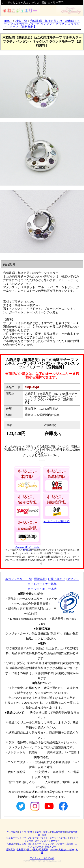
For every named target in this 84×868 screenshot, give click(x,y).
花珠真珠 (11, 850)
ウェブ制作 (12, 832)
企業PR (38, 832)
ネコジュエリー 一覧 (19, 579)
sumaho (53, 850)
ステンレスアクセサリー (47, 841)
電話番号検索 (58, 832)
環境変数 (44, 850)
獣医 (44, 835)
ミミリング (48, 844)
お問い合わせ (56, 579)
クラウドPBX (26, 832)
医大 (35, 850)
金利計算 (21, 850)
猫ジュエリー (34, 844)
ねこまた (22, 844)
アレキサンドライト (38, 838)
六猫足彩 (11, 844)
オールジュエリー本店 (42, 589)
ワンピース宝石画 (65, 844)
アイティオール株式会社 (42, 858)
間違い (46, 832)
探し (29, 850)
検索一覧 (21, 21)
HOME (8, 21)
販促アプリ (51, 847)
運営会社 (40, 579)
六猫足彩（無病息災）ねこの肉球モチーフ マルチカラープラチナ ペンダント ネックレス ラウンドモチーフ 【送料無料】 (42, 24)
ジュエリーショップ (16, 838)
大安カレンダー (66, 850)
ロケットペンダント (60, 838)
